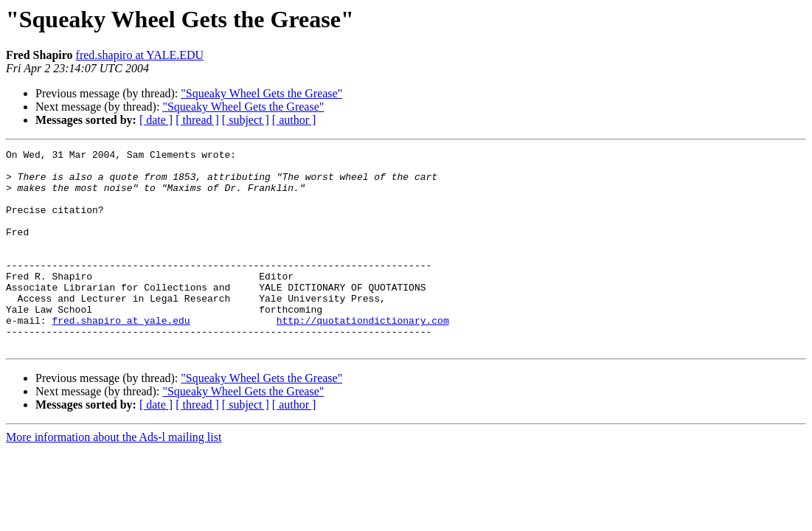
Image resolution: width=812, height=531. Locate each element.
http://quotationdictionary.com (363, 355)
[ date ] (156, 120)
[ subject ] (246, 120)
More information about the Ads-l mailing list (114, 477)
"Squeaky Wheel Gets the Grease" (261, 93)
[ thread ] (197, 120)
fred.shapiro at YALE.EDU (140, 55)
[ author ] (294, 120)
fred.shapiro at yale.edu (121, 355)
